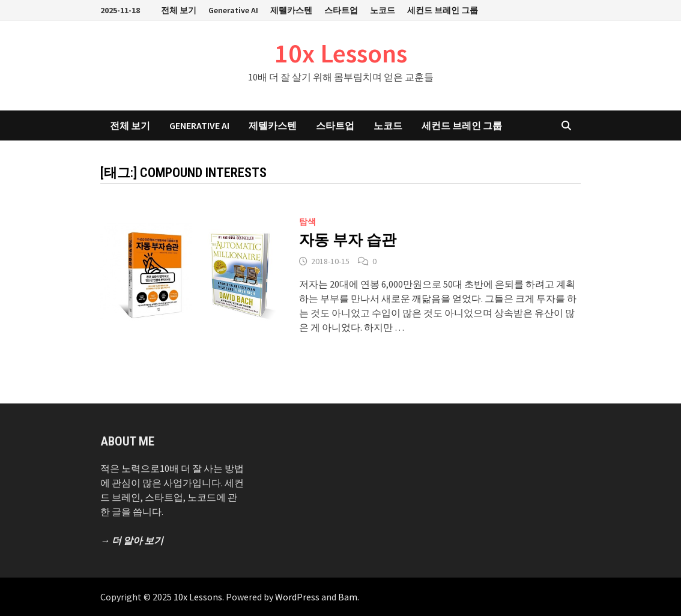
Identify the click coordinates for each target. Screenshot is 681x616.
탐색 (307, 222)
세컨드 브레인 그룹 (443, 10)
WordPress (297, 597)
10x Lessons (341, 53)
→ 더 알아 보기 (132, 540)
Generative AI (233, 10)
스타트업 (341, 10)
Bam (348, 597)
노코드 (383, 10)
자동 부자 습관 (348, 240)
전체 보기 (179, 10)
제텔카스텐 (291, 10)
